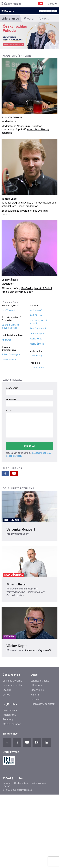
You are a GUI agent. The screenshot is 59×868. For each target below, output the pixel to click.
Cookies (7, 783)
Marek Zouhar (9, 360)
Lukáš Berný (36, 356)
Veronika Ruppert (21, 529)
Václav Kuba (36, 339)
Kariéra (35, 695)
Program (30, 18)
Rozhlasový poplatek (43, 704)
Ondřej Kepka (37, 334)
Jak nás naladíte (40, 681)
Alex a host (34, 130)
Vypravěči (45, 650)
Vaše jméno (13, 388)
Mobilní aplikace (12, 724)
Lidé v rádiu (37, 690)
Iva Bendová (36, 310)
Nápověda (37, 685)
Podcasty (8, 719)
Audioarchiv (10, 715)
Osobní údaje (21, 783)
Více (44, 18)
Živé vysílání (10, 710)
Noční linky (24, 126)
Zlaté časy (31, 650)
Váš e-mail (12, 399)
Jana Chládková (12, 117)
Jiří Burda (7, 340)
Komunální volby (12, 685)
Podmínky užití (38, 783)
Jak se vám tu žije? (21, 292)
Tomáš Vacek (10, 199)
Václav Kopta (17, 646)
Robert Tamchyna (11, 354)
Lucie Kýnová (37, 368)
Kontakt (35, 699)
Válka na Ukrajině (12, 681)
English (6, 786)
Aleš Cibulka (36, 315)
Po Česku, (28, 288)
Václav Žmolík (10, 280)
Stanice (7, 690)
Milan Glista (16, 584)
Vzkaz (10, 411)
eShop (7, 695)
